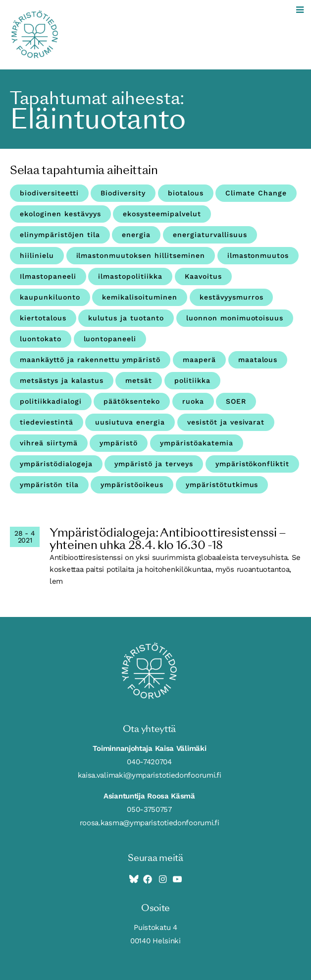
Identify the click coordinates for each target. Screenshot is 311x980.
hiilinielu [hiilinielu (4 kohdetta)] (37, 255)
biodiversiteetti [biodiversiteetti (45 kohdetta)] (49, 193)
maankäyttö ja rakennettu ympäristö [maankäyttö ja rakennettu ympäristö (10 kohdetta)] (90, 360)
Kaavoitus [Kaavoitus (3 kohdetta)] (203, 276)
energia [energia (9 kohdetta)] (136, 235)
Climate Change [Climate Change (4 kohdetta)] (256, 193)
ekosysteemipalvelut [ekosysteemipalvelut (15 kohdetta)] (162, 214)
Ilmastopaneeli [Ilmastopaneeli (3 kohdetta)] (48, 276)
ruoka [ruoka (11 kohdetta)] (193, 401)
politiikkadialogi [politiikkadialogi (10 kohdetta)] (51, 401)
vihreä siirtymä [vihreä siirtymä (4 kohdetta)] (49, 443)
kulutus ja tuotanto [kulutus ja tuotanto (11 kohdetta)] (126, 318)
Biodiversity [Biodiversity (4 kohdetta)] (123, 193)
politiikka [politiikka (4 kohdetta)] (192, 380)
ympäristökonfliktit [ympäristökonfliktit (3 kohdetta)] (253, 464)
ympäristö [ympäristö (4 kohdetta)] (119, 443)
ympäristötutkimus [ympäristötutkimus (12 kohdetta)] (222, 485)
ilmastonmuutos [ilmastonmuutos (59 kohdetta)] (258, 255)
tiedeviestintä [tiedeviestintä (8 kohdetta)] (47, 422)
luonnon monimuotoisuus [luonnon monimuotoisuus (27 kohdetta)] (235, 318)
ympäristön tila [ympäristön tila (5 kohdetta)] (49, 485)
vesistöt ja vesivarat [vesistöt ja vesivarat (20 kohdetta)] (226, 422)
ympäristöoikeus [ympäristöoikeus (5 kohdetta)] (132, 485)
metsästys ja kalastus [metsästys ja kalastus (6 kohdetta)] (62, 380)
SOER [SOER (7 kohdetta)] (236, 401)
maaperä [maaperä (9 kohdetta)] (199, 360)
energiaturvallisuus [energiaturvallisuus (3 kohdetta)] (210, 235)
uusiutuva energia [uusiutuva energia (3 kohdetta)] (130, 422)
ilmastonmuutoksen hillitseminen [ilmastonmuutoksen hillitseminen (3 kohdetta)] (141, 255)
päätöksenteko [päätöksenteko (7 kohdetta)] (132, 401)
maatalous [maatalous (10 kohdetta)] (258, 360)
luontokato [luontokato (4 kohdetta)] (41, 339)
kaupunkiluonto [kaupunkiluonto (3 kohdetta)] (50, 297)
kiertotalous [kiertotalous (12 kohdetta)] (43, 318)
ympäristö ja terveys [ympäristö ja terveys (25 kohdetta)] (154, 464)
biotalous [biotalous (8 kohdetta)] (186, 193)
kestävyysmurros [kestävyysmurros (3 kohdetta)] (232, 297)
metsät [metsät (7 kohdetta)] (139, 380)
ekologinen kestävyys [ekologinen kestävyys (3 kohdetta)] (60, 214)
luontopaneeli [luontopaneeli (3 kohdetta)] (110, 339)
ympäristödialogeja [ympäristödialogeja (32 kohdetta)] (56, 464)
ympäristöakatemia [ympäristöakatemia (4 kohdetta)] (197, 443)
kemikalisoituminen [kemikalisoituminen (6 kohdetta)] (140, 297)
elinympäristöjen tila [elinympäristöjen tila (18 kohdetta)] (60, 235)
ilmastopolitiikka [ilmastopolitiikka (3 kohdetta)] (130, 276)
